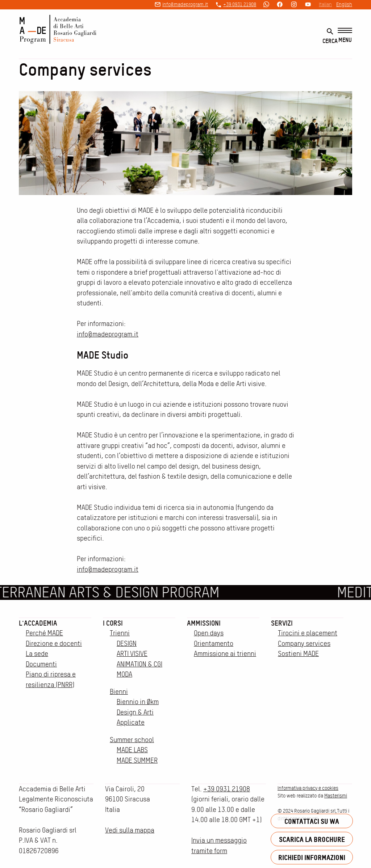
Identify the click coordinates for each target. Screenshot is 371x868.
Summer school (132, 740)
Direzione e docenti (54, 643)
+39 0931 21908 (240, 4)
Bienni (119, 692)
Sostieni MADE (298, 654)
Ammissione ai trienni (225, 654)
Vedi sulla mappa (130, 830)
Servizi (282, 623)
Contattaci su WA (312, 821)
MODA (124, 674)
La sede (37, 654)
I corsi (113, 623)
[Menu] (345, 36)
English (344, 4)
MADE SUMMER (137, 760)
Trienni (120, 633)
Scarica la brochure (312, 839)
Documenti (41, 664)
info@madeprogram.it (185, 4)
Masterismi (336, 796)
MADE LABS (132, 750)
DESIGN (127, 643)
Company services (304, 643)
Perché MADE (44, 633)
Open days (209, 633)
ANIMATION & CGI (139, 664)
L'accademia (38, 623)
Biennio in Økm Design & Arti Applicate (138, 712)
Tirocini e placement (308, 633)
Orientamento (214, 643)
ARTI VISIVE (132, 654)
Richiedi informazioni (312, 857)
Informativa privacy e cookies (308, 788)
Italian (325, 4)
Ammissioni (204, 623)
